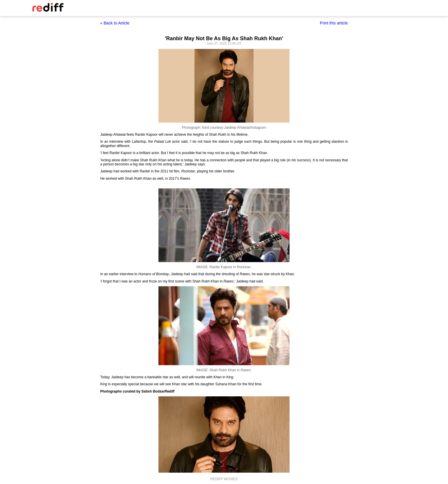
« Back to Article (115, 23)
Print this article (334, 23)
